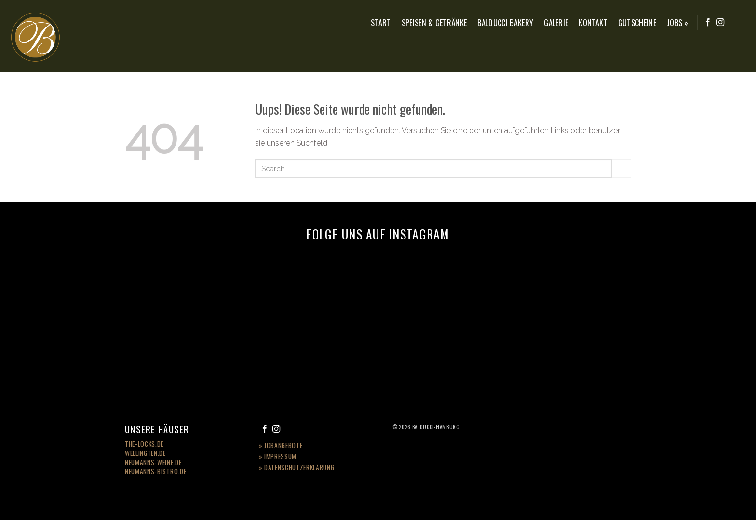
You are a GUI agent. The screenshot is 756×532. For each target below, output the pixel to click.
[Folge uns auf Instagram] (720, 23)
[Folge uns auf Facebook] (708, 23)
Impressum (280, 456)
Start (381, 23)
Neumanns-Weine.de (153, 462)
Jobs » (678, 23)
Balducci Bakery (505, 23)
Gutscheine (637, 23)
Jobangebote (283, 445)
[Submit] (621, 168)
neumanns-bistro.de (155, 471)
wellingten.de (145, 453)
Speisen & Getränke (434, 23)
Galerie (556, 23)
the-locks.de (144, 444)
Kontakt (593, 23)
